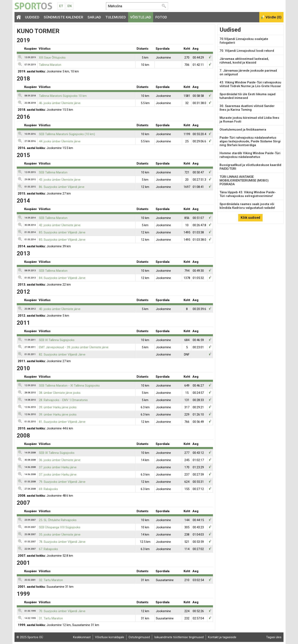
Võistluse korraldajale (110, 637)
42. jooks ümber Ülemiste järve (60, 225)
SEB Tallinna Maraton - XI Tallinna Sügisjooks (69, 386)
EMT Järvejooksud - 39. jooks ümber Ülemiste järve (74, 347)
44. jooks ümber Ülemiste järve (60, 141)
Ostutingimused (139, 637)
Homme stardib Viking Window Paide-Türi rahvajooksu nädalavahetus (250, 155)
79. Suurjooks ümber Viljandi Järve (62, 482)
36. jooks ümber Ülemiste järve (60, 460)
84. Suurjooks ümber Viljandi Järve (62, 278)
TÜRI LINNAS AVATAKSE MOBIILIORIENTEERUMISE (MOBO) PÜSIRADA (244, 180)
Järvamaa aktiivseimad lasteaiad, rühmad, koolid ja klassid (244, 61)
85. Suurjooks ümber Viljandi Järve (62, 232)
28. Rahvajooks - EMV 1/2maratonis (63, 400)
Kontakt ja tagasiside (222, 637)
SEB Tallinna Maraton (53, 172)
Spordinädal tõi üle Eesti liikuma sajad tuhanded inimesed (248, 96)
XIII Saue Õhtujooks (52, 58)
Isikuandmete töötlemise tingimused (179, 637)
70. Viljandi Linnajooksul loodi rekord (247, 51)
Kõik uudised (250, 218)
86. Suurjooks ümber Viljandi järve (62, 187)
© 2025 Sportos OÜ (30, 637)
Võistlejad (141, 17)
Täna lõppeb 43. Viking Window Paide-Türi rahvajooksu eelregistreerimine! (248, 194)
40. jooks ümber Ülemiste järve (60, 309)
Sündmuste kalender (63, 17)
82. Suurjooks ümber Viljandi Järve (62, 354)
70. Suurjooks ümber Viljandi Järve (62, 611)
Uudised (32, 17)
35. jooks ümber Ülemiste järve (60, 535)
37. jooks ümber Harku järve (58, 467)
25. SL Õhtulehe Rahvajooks (58, 520)
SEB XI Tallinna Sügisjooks (57, 340)
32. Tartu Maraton (51, 580)
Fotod (161, 17)
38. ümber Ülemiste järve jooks (60, 393)
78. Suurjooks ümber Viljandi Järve (62, 542)
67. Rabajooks (48, 549)
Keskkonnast (82, 637)
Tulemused (116, 17)
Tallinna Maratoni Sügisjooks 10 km (63, 96)
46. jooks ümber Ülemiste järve (60, 103)
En (70, 6)
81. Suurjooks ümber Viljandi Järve (62, 422)
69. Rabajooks (48, 489)
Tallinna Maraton (50, 65)
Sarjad (94, 17)
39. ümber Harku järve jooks (58, 407)
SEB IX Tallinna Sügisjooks (57, 453)
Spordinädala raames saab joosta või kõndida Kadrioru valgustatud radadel (247, 206)
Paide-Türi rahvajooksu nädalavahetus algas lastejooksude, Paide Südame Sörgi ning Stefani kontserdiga (250, 141)
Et (61, 6)
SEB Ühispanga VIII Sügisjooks (60, 527)
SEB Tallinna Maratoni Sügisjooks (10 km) (67, 134)
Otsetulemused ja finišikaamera (243, 130)
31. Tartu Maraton (51, 618)
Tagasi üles (274, 637)
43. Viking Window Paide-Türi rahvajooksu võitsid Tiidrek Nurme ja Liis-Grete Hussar (250, 84)
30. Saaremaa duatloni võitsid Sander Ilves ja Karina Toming (247, 108)
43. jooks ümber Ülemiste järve (60, 180)
